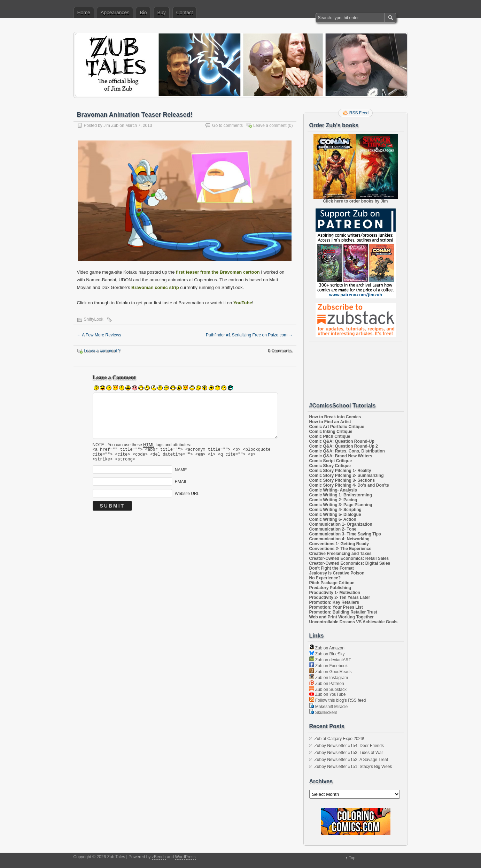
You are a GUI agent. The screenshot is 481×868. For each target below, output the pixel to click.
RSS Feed (359, 113)
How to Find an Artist (330, 422)
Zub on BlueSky (327, 654)
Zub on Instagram (329, 678)
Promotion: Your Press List (336, 607)
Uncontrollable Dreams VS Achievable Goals (354, 622)
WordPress (185, 857)
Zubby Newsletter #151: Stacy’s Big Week (353, 767)
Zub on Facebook (329, 666)
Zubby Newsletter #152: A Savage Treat (351, 760)
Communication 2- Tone (333, 529)
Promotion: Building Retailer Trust (343, 612)
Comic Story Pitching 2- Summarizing (347, 475)
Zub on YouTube (328, 694)
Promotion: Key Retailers (334, 602)
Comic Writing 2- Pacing (333, 500)
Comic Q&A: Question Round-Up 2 (344, 446)
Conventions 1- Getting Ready (339, 544)
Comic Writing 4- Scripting (335, 510)
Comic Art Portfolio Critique (337, 427)
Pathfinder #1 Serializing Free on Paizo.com (249, 335)
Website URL (187, 497)
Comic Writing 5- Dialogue (335, 515)
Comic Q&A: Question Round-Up (342, 441)
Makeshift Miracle (329, 707)
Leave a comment (270, 125)
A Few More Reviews (99, 335)
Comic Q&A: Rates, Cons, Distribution (347, 451)
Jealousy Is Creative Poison (337, 573)
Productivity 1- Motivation (335, 593)
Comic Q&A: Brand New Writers (341, 456)
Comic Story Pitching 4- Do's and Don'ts (349, 485)
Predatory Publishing (330, 588)
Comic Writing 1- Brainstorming (341, 495)
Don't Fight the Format (332, 568)
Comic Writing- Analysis (333, 490)
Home (84, 13)
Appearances (115, 13)
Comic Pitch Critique (330, 436)
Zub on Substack (328, 690)
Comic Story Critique (330, 466)
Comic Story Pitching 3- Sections (342, 480)
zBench (159, 857)
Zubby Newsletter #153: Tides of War (349, 753)
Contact (185, 13)
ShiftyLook (94, 319)
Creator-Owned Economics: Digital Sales (350, 563)
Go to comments (227, 125)
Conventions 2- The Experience (340, 549)
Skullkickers (323, 713)
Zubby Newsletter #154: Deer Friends (349, 746)
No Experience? (325, 578)
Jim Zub (111, 125)
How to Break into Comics (335, 417)
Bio (143, 13)
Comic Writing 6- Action (333, 519)
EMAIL (181, 485)
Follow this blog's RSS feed (338, 700)
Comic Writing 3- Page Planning (341, 505)
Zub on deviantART (330, 660)
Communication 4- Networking (339, 539)
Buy (162, 13)
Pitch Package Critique (332, 583)
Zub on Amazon (327, 648)
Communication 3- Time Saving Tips (345, 534)
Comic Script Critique (331, 461)
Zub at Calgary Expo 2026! (339, 739)
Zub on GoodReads (331, 672)
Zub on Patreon (327, 684)
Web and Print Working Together (342, 617)
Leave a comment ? (102, 351)
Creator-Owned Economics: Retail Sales (349, 558)
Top (352, 858)
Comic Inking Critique (331, 432)
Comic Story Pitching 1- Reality (340, 471)
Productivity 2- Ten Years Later (340, 597)
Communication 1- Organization (341, 524)
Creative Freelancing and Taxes (340, 554)
